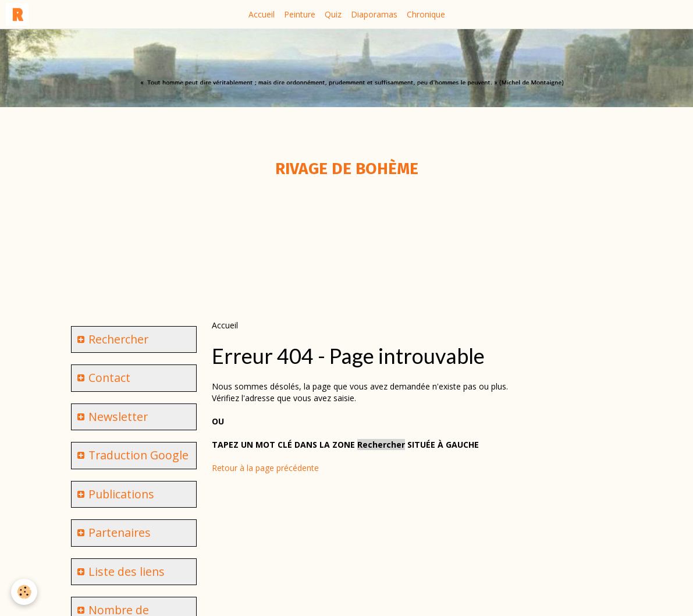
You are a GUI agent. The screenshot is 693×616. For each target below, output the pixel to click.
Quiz (333, 14)
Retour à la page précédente (265, 468)
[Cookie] (25, 592)
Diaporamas (374, 14)
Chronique (426, 14)
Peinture (300, 14)
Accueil (262, 14)
